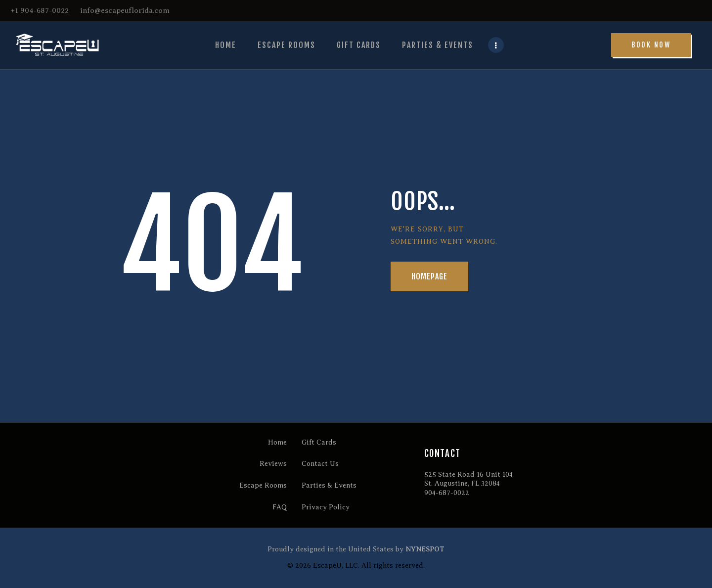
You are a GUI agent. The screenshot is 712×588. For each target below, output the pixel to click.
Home (277, 442)
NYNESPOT (425, 549)
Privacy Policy (326, 507)
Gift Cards (319, 442)
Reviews (273, 464)
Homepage (430, 276)
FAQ (280, 507)
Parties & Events (329, 485)
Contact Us (320, 464)
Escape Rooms (263, 485)
